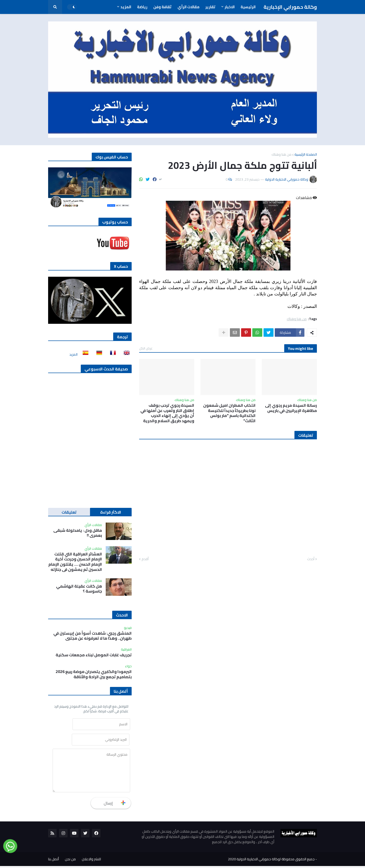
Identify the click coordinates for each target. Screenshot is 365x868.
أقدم (145, 559)
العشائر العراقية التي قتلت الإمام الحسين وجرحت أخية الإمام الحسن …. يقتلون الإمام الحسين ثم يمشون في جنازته (75, 562)
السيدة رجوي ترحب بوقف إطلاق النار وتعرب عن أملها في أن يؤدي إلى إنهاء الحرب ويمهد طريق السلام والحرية (167, 413)
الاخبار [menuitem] (230, 7)
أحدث (311, 559)
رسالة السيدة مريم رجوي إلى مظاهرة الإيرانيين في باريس (291, 408)
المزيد (73, 354)
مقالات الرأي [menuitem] (188, 7)
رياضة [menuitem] (142, 7)
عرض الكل (146, 348)
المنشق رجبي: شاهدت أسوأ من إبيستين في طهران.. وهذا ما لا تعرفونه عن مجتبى (92, 636)
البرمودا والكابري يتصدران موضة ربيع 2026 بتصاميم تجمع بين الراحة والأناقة (94, 674)
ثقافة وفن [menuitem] (162, 7)
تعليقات (69, 512)
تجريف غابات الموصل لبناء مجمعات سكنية (94, 655)
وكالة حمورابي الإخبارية (290, 7)
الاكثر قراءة (111, 512)
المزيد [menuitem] (126, 7)
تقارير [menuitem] (210, 7)
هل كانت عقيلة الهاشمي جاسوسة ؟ (79, 589)
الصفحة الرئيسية (306, 154)
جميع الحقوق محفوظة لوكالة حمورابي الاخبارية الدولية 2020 (271, 861)
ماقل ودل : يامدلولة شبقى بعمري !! (78, 533)
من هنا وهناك (281, 154)
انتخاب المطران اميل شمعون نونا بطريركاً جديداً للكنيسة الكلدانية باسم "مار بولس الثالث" (229, 413)
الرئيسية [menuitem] (248, 7)
